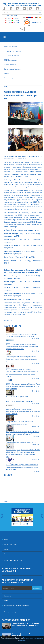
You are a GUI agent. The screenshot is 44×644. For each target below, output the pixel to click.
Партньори (6, 596)
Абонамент (37, 588)
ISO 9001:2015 (32, 23)
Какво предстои (10, 78)
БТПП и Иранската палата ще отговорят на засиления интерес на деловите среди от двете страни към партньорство (22, 346)
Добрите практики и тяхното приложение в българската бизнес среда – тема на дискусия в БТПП (22, 359)
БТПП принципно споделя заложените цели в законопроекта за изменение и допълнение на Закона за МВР (22, 467)
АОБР (5, 601)
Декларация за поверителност (13, 560)
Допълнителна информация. (33, 638)
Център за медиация (10, 612)
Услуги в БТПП (10, 65)
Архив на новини (13, 56)
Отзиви (5, 549)
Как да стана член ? (9, 544)
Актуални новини (11, 47)
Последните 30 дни (14, 51)
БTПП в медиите (10, 60)
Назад (6, 87)
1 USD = (12, 18)
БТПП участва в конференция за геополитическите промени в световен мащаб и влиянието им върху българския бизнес (22, 399)
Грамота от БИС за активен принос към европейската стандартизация (26, 624)
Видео (6, 73)
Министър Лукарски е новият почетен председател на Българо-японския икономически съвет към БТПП (23, 411)
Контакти (6, 554)
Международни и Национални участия (15, 606)
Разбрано (22, 640)
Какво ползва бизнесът (13, 69)
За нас (5, 540)
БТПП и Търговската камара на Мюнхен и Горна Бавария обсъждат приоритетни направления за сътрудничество (23, 386)
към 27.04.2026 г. (12, 16)
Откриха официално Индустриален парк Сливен (26, 635)
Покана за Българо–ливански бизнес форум (21, 442)
